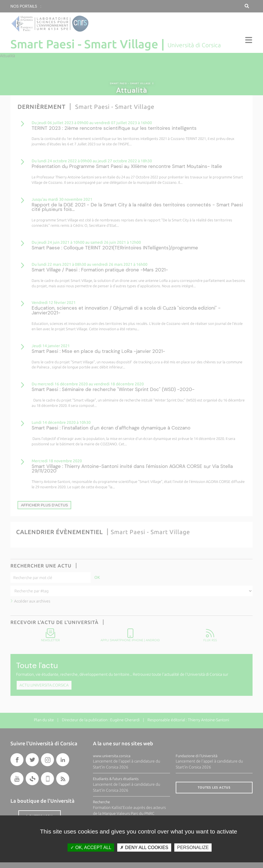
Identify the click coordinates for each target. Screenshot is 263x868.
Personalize (193, 848)
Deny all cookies (144, 848)
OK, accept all (91, 848)
